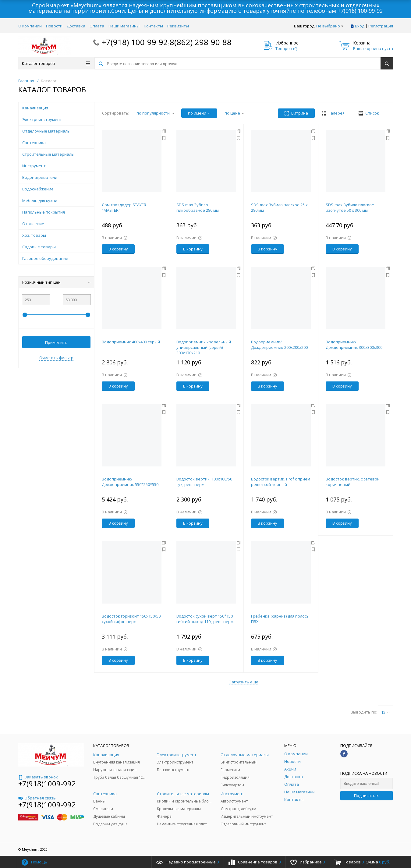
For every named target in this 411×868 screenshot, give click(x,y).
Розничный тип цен (56, 282)
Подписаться (367, 795)
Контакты (153, 26)
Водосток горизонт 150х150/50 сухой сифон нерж (131, 619)
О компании (30, 26)
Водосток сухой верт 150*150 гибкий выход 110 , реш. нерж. (205, 619)
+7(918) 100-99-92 (360, 11)
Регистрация (381, 26)
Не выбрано (330, 26)
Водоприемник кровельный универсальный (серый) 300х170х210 (204, 347)
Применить (56, 342)
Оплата (97, 26)
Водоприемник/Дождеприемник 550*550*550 (130, 482)
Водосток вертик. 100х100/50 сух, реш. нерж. (204, 482)
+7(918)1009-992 (47, 783)
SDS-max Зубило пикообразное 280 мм (198, 207)
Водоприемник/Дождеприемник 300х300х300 (354, 345)
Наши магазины (124, 26)
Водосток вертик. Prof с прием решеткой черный (281, 482)
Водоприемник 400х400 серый (131, 342)
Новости (54, 26)
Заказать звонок (38, 777)
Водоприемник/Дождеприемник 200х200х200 (279, 345)
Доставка (76, 26)
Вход (360, 26)
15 (385, 712)
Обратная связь (37, 798)
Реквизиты (178, 26)
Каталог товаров (56, 63)
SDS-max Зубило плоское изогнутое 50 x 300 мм (350, 207)
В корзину (118, 249)
